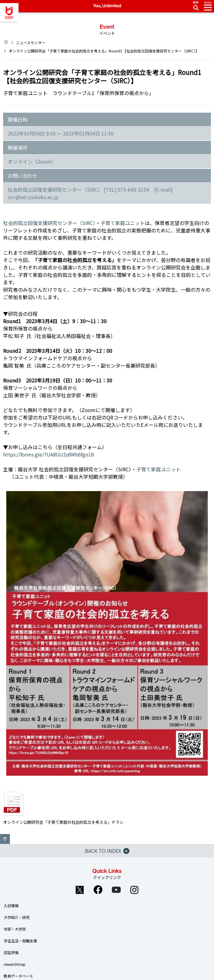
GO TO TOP (5, 839)
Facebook (98, 890)
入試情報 (11, 905)
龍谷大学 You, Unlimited (9, 12)
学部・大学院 (15, 929)
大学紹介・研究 (17, 917)
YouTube (116, 890)
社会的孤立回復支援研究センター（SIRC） (49, 223)
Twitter (80, 890)
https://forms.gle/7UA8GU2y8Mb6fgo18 (48, 454)
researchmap (15, 964)
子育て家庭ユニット (123, 223)
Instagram (134, 890)
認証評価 (11, 952)
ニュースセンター (31, 42)
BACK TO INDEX (107, 851)
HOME (6, 42)
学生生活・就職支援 (20, 941)
